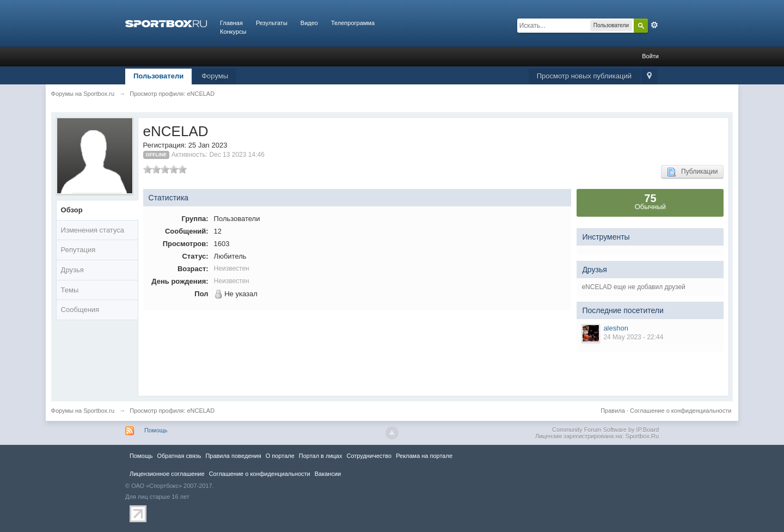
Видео (309, 23)
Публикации (692, 172)
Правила (613, 411)
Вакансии (328, 474)
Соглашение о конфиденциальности (681, 411)
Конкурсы (233, 32)
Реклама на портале (424, 456)
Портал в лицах (321, 456)
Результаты (272, 23)
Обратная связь (179, 456)
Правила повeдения (233, 456)
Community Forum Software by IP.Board (605, 430)
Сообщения (80, 310)
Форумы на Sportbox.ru (83, 411)
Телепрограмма (353, 23)
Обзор (72, 210)
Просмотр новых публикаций (584, 76)
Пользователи (158, 76)
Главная (231, 23)
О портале (280, 456)
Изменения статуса (93, 230)
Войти (650, 56)
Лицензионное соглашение (167, 474)
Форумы (215, 76)
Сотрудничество (369, 456)
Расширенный (654, 25)
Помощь (156, 430)
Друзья (72, 270)
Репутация (78, 250)
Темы (70, 290)
